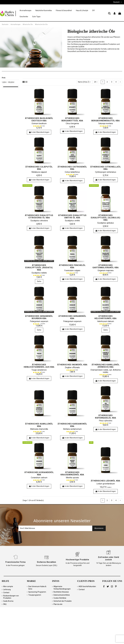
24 (96, 82)
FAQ (5, 604)
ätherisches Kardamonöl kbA (72, 425)
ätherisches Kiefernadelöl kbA (106, 417)
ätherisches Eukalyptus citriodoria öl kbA (39, 216)
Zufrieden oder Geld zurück (108, 558)
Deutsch (118, 2)
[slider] (3, 87)
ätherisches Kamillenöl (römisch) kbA (106, 366)
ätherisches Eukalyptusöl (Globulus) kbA (106, 218)
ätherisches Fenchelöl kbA (72, 266)
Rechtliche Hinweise (61, 592)
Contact (6, 593)
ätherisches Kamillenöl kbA (39, 425)
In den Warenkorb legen (39, 132)
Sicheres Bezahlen (46, 562)
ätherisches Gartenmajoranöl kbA (106, 266)
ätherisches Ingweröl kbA (72, 365)
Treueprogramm (35, 595)
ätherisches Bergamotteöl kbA (72, 119)
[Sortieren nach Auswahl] (84, 82)
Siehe (39, 281)
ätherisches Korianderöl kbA (39, 474)
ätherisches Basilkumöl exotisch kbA (39, 119)
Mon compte (8, 586)
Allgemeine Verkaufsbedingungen (62, 588)
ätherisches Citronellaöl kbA (106, 168)
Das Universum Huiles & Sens (37, 588)
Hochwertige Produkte (77, 560)
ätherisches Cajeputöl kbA (39, 168)
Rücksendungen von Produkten (11, 597)
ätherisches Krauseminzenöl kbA (72, 474)
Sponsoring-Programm (37, 592)
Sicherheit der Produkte (63, 601)
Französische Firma (15, 562)
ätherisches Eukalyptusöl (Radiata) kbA (39, 268)
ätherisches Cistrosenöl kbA (72, 168)
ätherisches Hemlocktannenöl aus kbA (39, 366)
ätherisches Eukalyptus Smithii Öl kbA (72, 216)
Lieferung (7, 589)
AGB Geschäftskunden (87, 586)
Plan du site (58, 604)
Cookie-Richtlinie (60, 598)
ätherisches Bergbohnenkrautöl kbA (106, 119)
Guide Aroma (8, 601)
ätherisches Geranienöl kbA (72, 317)
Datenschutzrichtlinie (62, 595)
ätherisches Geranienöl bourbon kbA (39, 317)
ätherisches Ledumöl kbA (106, 481)
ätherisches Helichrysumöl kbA (106, 317)
